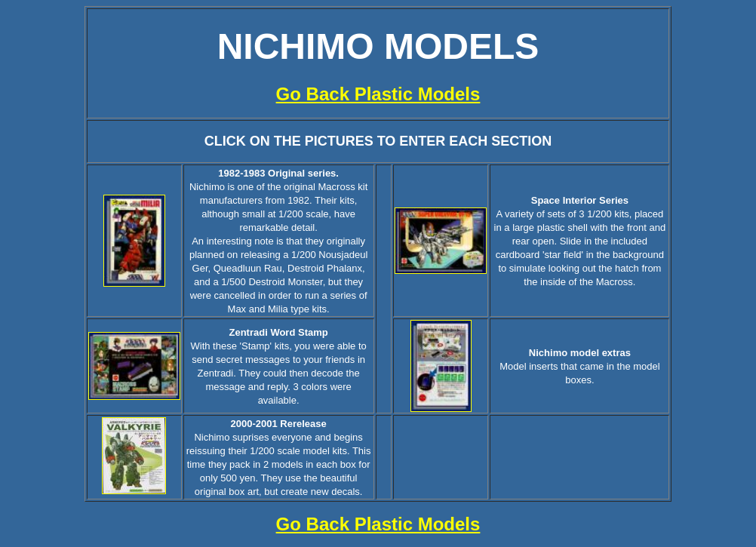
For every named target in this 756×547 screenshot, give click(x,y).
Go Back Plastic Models (378, 94)
